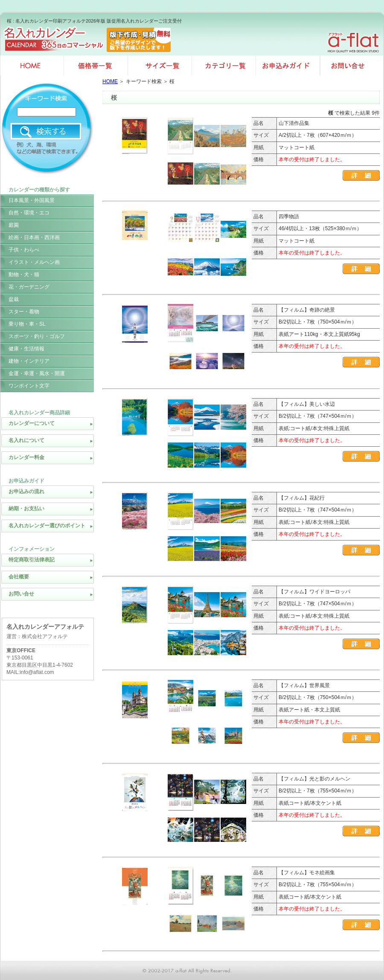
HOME (110, 81)
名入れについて (26, 440)
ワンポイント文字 (29, 386)
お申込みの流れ (26, 491)
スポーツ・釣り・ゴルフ (37, 336)
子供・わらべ (24, 250)
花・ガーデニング (29, 287)
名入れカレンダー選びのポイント (47, 526)
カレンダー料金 (26, 457)
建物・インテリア (29, 361)
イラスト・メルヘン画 (34, 262)
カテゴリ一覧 (224, 65)
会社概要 (19, 577)
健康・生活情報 (26, 349)
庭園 (14, 225)
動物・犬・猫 (24, 275)
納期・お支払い (26, 509)
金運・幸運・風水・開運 (37, 373)
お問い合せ (352, 65)
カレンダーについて (32, 423)
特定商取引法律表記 (32, 560)
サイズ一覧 (160, 65)
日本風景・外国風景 (32, 200)
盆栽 (14, 299)
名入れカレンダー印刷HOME (32, 65)
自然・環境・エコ (29, 213)
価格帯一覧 (96, 65)
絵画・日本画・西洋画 (34, 237)
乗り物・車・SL (27, 324)
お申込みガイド (288, 65)
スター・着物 (24, 312)
